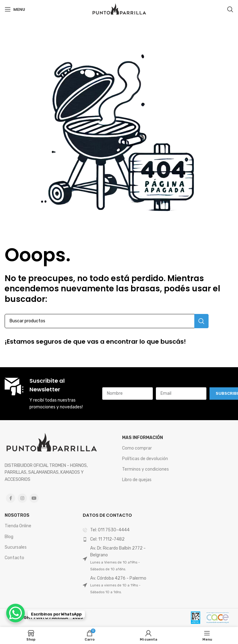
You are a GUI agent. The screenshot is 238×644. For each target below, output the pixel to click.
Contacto (14, 558)
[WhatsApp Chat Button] (15, 613)
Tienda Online (18, 526)
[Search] (230, 9)
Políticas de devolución (145, 459)
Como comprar (137, 448)
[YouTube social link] (34, 498)
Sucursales (16, 547)
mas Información (143, 438)
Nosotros (17, 515)
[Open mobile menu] (15, 9)
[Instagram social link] (22, 498)
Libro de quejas (137, 480)
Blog (9, 537)
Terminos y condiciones (145, 469)
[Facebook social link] (11, 498)
